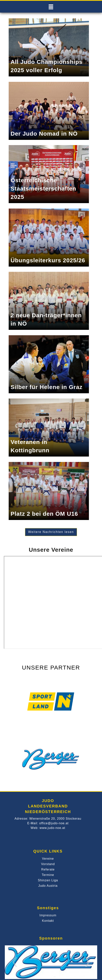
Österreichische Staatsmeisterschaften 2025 (43, 189)
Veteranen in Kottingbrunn (30, 446)
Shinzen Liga (48, 880)
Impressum (48, 915)
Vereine (48, 859)
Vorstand (48, 864)
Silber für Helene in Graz (46, 387)
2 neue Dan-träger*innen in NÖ (46, 319)
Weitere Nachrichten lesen (51, 532)
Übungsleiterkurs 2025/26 (48, 260)
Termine (48, 875)
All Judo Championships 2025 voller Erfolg (47, 66)
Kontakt (48, 921)
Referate (48, 869)
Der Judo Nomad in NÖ (44, 134)
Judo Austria (48, 886)
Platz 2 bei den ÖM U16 (44, 514)
